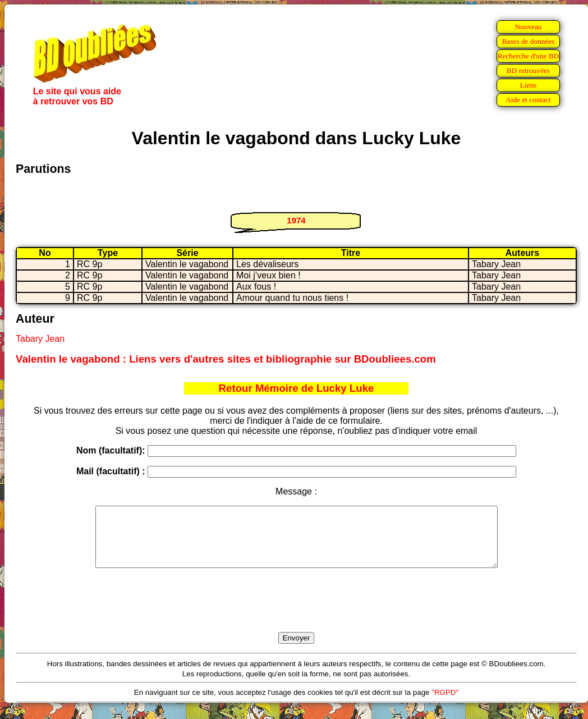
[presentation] (296, 613)
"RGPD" (445, 704)
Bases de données (528, 41)
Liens (529, 85)
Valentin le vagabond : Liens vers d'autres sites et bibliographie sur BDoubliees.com (226, 359)
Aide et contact (528, 100)
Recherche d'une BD (529, 56)
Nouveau (528, 27)
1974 (296, 220)
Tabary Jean (40, 339)
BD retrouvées (528, 70)
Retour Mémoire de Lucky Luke (297, 388)
